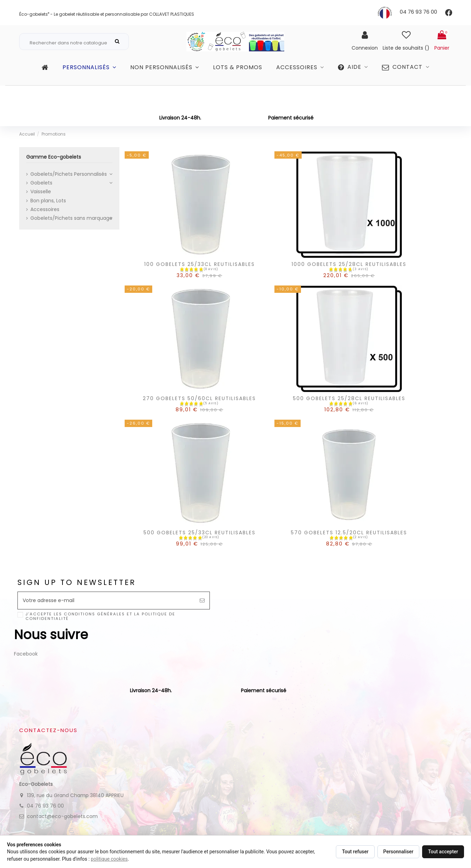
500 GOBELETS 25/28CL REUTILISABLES (349, 412)
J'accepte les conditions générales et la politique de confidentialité (100, 630)
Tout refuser (355, 852)
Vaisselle (41, 205)
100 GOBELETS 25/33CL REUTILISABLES (200, 278)
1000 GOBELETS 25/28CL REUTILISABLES (349, 278)
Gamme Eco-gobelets (45, 59)
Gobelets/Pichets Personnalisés (69, 188)
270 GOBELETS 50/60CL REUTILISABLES (199, 412)
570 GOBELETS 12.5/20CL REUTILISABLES (349, 546)
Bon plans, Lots (48, 214)
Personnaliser (398, 852)
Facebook (26, 667)
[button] (353, 84)
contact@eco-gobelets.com (62, 830)
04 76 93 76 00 (418, 12)
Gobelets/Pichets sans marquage (71, 232)
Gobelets (41, 196)
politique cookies (109, 859)
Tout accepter (443, 852)
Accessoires (45, 223)
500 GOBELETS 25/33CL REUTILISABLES (200, 546)
